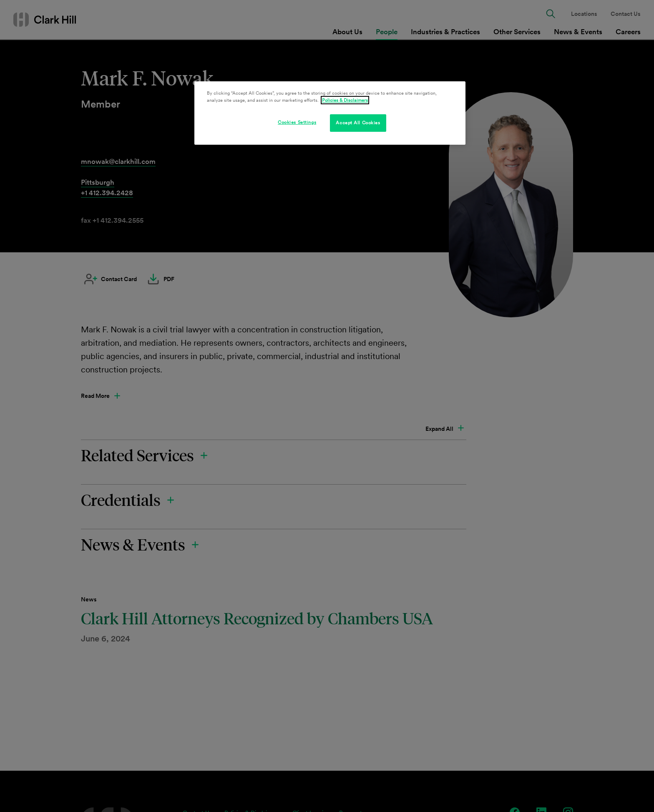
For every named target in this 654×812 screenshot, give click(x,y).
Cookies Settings (297, 122)
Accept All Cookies (358, 123)
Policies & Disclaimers (345, 100)
